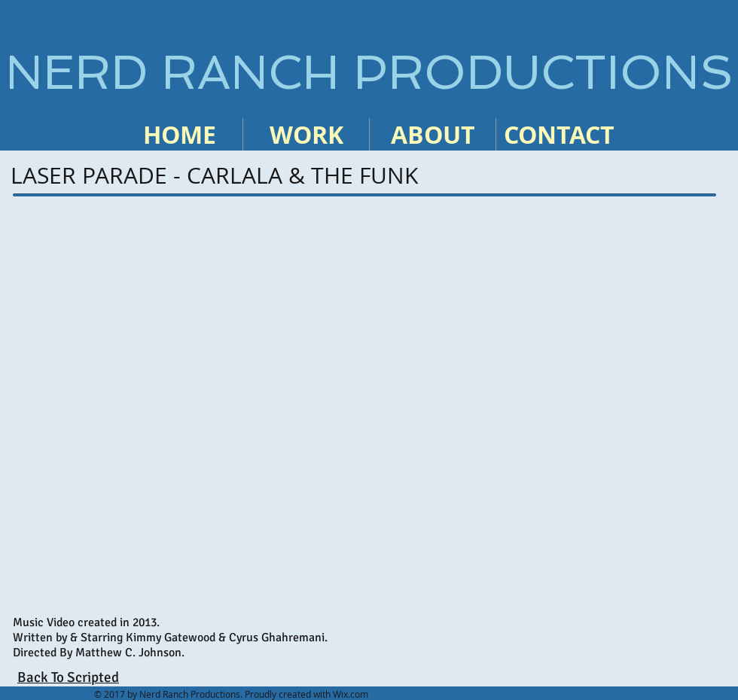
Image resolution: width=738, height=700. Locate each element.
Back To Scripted (68, 677)
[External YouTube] (364, 406)
